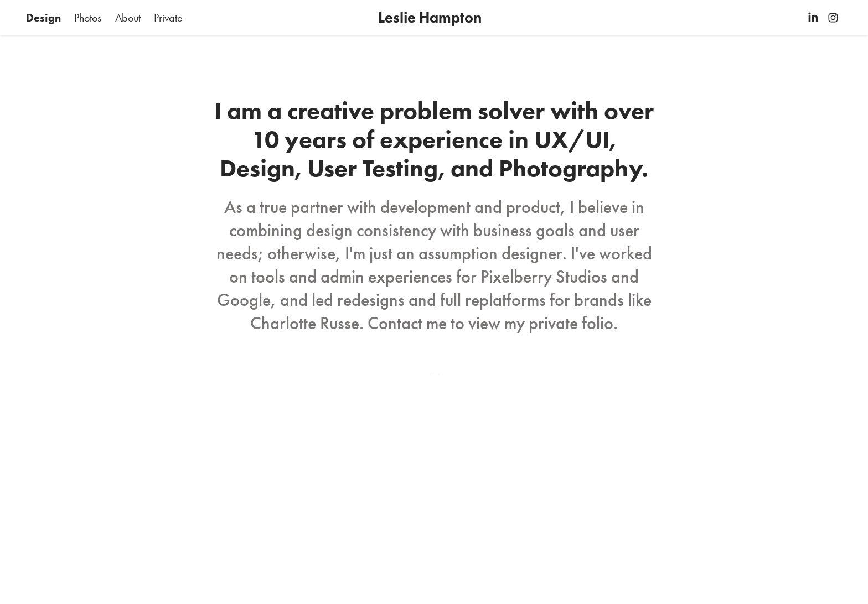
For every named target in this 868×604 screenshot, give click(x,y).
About (128, 18)
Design (43, 18)
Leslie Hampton (430, 17)
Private (168, 18)
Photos (88, 18)
